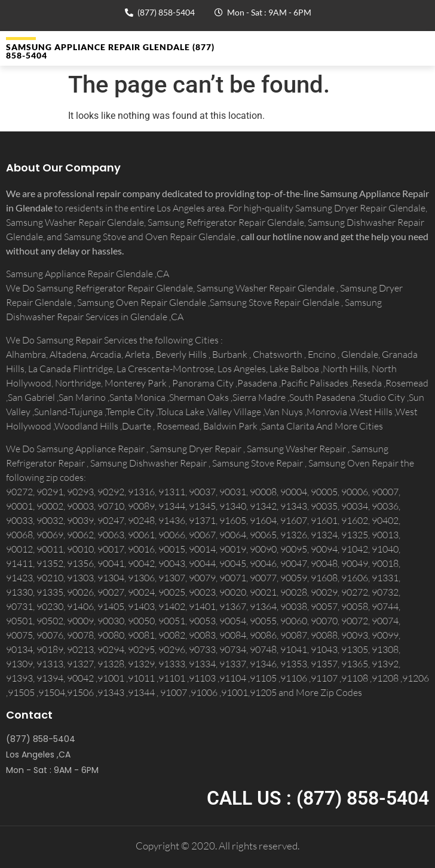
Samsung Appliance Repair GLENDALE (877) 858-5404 (110, 51)
